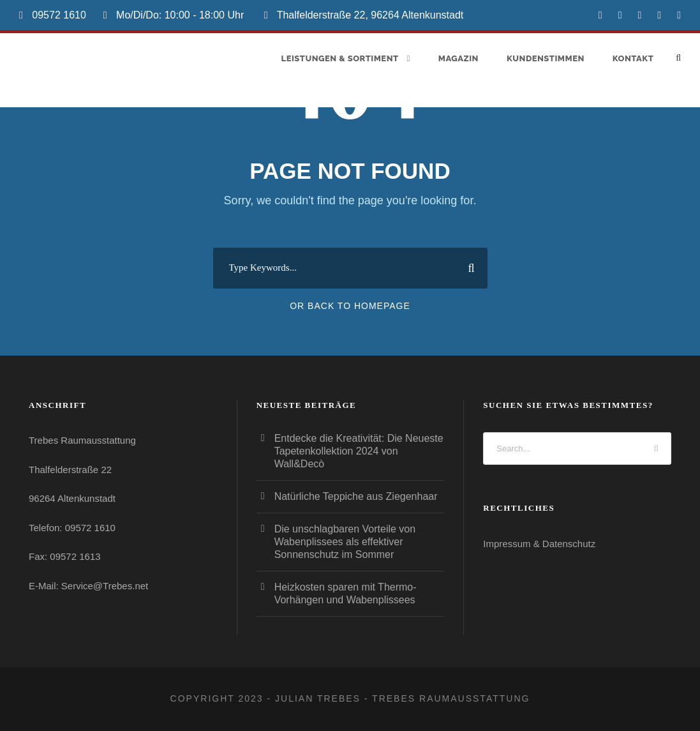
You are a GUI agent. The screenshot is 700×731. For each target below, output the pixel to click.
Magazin (458, 58)
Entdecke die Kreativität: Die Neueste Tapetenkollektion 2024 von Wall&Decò (359, 451)
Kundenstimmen (546, 58)
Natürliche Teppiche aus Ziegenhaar (356, 496)
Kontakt (633, 58)
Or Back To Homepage (350, 306)
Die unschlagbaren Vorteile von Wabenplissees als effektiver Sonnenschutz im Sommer (345, 542)
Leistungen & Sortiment (340, 58)
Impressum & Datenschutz (539, 544)
